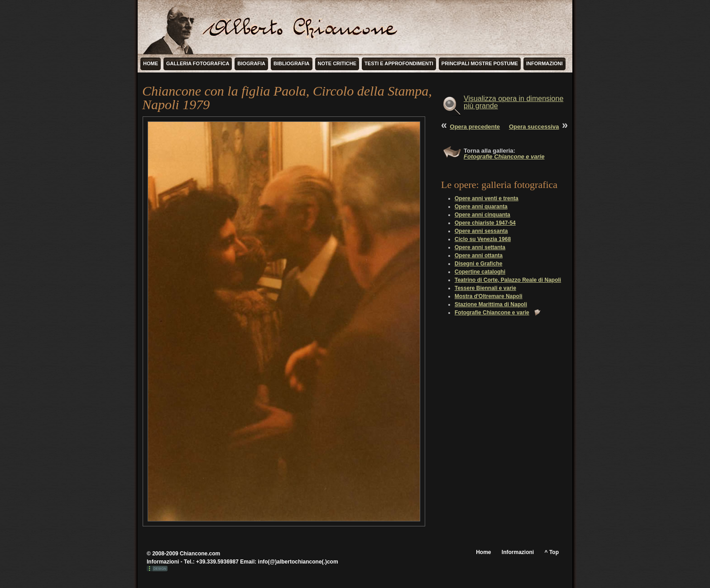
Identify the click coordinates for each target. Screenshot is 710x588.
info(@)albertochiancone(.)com (298, 562)
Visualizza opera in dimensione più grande (513, 102)
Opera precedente (475, 127)
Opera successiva (534, 127)
